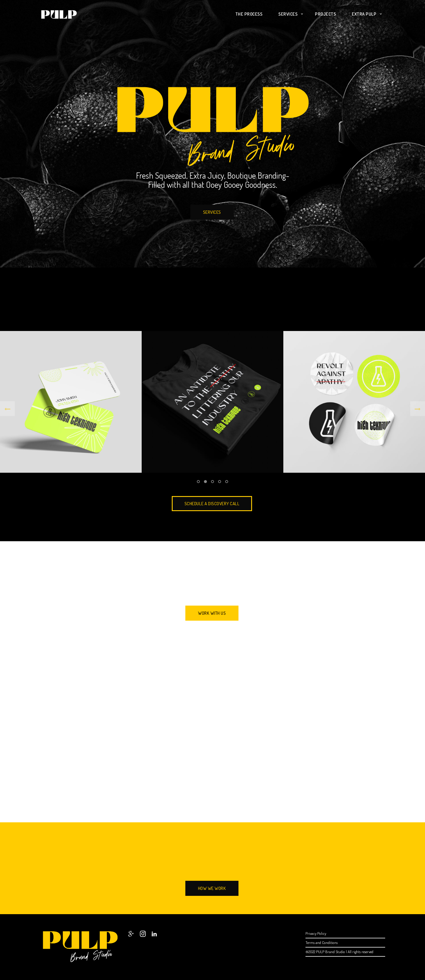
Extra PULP (364, 14)
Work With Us (212, 613)
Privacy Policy (316, 933)
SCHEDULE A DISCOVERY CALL (212, 504)
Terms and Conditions (322, 943)
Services (288, 14)
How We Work (212, 888)
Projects (325, 14)
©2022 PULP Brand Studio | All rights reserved (339, 952)
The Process (249, 14)
